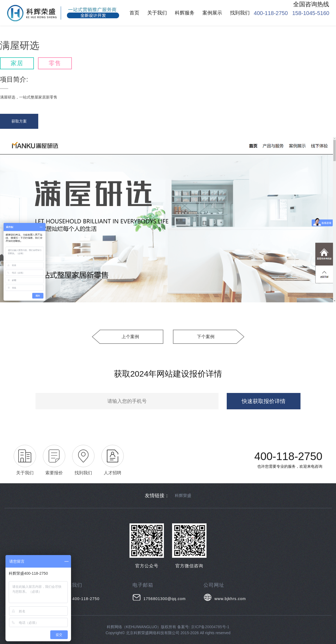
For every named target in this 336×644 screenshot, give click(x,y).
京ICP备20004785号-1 (210, 627)
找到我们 (240, 13)
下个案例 (206, 337)
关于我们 (157, 13)
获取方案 (19, 121)
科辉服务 (185, 13)
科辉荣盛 (183, 495)
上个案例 (130, 337)
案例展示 (212, 13)
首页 (134, 13)
